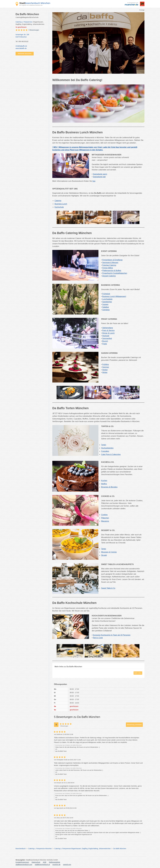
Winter (105, 372)
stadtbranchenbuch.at (42, 865)
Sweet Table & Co (108, 588)
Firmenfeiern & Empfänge (112, 260)
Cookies (104, 515)
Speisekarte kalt (99, 177)
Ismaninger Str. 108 (31, 36)
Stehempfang (108, 328)
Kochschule (59, 207)
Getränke (106, 310)
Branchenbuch (21, 849)
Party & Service (108, 330)
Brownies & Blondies (109, 487)
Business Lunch (61, 204)
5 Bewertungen (34, 30)
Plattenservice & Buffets (112, 271)
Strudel (104, 555)
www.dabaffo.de (21, 48)
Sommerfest (107, 338)
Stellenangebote (54, 862)
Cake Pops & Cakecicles (111, 454)
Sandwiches (107, 302)
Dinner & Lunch (108, 333)
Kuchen (104, 481)
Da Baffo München (120, 849)
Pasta (105, 344)
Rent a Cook (98, 638)
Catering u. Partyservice (24, 22)
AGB (45, 862)
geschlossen (21, 27)
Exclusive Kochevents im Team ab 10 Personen (112, 635)
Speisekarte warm (100, 174)
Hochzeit (106, 336)
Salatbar (106, 307)
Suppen (105, 304)
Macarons (105, 521)
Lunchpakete (107, 299)
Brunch (105, 341)
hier (94, 181)
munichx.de (56, 865)
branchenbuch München (35, 3)
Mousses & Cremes (109, 552)
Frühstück (106, 294)
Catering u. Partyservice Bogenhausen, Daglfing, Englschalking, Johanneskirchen (82, 849)
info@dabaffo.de (21, 46)
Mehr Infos (138, 673)
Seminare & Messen (110, 263)
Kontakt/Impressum (22, 862)
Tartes (104, 549)
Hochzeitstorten (107, 448)
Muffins (104, 484)
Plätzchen (105, 518)
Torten (104, 445)
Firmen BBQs (108, 268)
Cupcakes (105, 451)
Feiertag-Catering (109, 265)
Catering (58, 201)
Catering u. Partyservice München (40, 849)
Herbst (105, 370)
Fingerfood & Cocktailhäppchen (115, 273)
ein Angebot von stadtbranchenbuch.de (31, 5)
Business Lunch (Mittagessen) (114, 296)
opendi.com (67, 865)
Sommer (106, 367)
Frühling (106, 364)
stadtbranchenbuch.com (24, 865)
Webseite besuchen (25, 54)
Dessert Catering (109, 276)
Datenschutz (36, 862)
